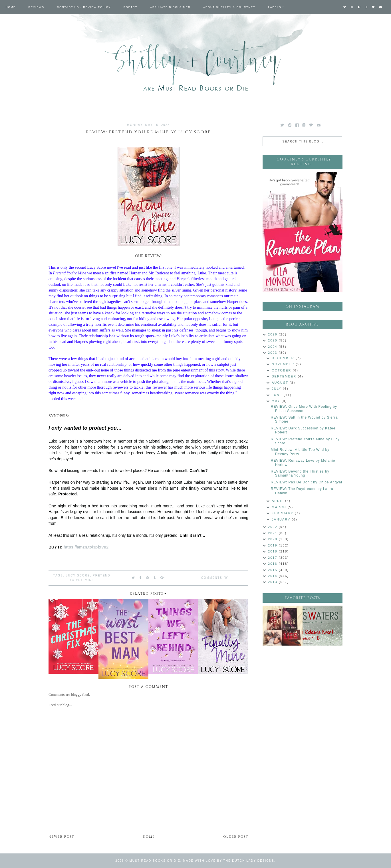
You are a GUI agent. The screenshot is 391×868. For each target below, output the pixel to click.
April (278, 501)
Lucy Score (78, 575)
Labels (275, 7)
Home (11, 7)
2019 (273, 545)
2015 (273, 570)
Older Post (236, 837)
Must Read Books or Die (155, 861)
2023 (273, 353)
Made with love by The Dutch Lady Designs (229, 861)
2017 (273, 558)
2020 (273, 539)
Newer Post (61, 837)
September (285, 376)
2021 (273, 533)
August (281, 383)
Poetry (131, 7)
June (278, 395)
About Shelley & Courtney (229, 7)
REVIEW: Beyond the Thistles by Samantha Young (300, 473)
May (277, 401)
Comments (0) (215, 578)
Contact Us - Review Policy (84, 7)
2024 (273, 347)
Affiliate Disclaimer (170, 7)
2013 (273, 582)
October (282, 370)
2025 (273, 340)
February (283, 513)
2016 (273, 564)
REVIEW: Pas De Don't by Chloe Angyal (307, 482)
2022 (273, 527)
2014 (273, 576)
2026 (273, 334)
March (280, 507)
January (282, 519)
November (284, 364)
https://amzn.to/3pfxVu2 (86, 547)
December (284, 358)
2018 (273, 551)
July (277, 389)
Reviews (37, 7)
